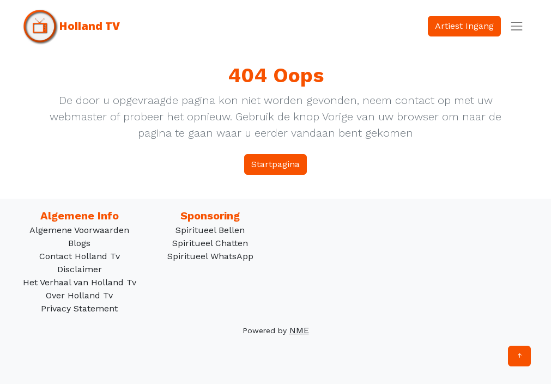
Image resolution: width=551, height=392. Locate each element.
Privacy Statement (79, 308)
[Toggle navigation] (517, 26)
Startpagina (275, 164)
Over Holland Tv (79, 295)
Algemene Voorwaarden (79, 230)
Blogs (79, 243)
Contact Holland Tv (80, 256)
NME (299, 330)
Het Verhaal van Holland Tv (80, 282)
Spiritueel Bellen (210, 230)
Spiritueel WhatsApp (210, 256)
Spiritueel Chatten (210, 243)
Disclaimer (80, 269)
